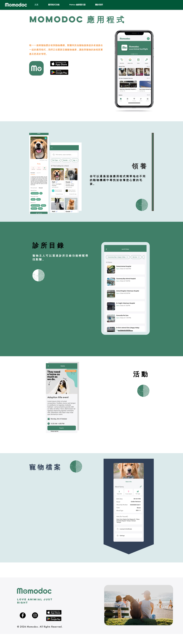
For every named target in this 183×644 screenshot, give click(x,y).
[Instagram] (35, 615)
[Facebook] (23, 615)
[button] (102, 5)
